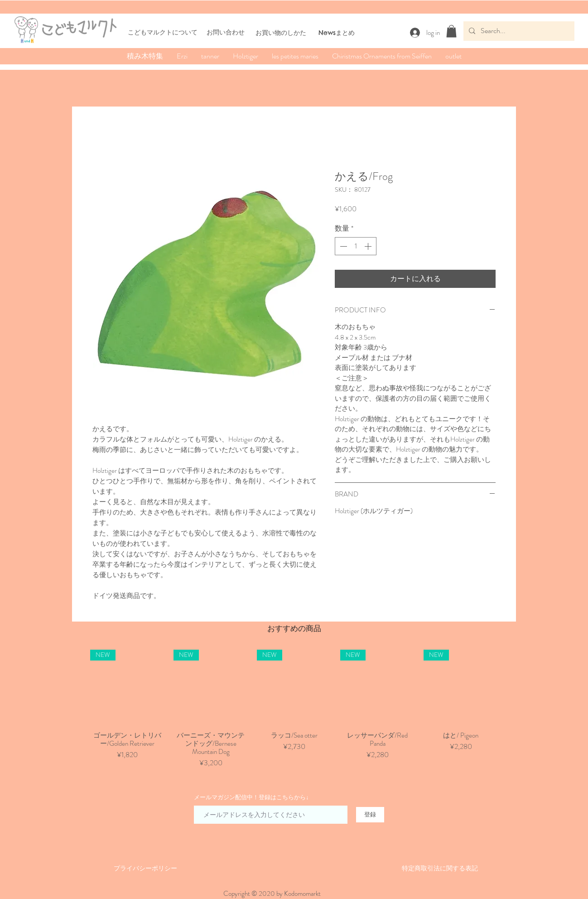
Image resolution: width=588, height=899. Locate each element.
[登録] (370, 815)
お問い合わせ (226, 32)
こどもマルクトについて (163, 32)
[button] (451, 31)
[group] (294, 709)
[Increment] (369, 246)
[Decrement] (342, 246)
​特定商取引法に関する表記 (440, 868)
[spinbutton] (356, 246)
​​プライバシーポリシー (145, 868)
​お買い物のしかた (281, 33)
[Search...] (518, 31)
